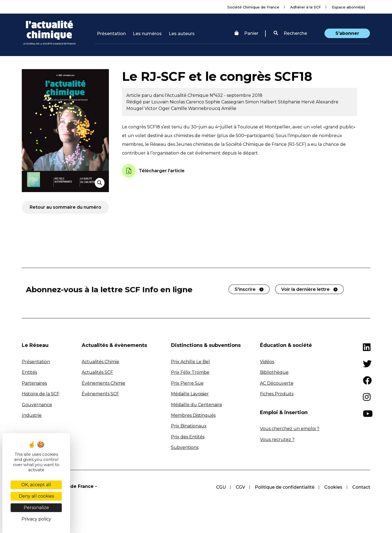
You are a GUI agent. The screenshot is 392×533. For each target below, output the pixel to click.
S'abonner (347, 33)
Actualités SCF (97, 372)
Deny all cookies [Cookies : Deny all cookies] (36, 496)
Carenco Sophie (204, 102)
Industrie (32, 415)
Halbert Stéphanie (281, 102)
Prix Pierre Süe (187, 383)
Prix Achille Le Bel (190, 362)
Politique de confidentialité (285, 487)
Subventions (185, 447)
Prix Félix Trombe (190, 372)
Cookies (333, 487)
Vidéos (267, 362)
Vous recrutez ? (277, 440)
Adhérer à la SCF (306, 7)
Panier (246, 33)
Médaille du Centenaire (197, 405)
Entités (29, 372)
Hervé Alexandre (320, 102)
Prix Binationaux (189, 426)
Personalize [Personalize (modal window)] (36, 508)
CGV (240, 487)
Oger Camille (173, 108)
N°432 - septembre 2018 (236, 95)
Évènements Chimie (103, 383)
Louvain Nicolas (169, 102)
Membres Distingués (193, 415)
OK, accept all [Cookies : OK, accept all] (36, 485)
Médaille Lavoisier (190, 394)
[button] (290, 33)
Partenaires (34, 383)
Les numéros (147, 34)
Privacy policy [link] (36, 519)
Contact (361, 487)
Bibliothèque (274, 372)
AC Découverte (277, 383)
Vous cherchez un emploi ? (290, 429)
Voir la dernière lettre (305, 289)
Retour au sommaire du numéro (65, 207)
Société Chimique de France (253, 7)
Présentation (111, 34)
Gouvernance (37, 405)
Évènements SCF (100, 394)
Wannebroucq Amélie (212, 108)
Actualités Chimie (100, 362)
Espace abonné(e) (348, 7)
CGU (221, 487)
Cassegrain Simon (241, 102)
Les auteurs (182, 34)
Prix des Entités (188, 437)
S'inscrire (245, 289)
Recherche (290, 33)
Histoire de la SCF (41, 394)
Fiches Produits (277, 394)
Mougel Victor (142, 108)
